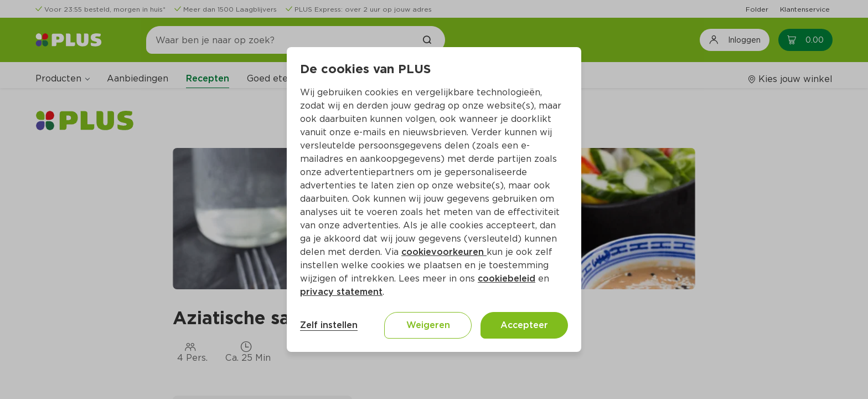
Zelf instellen (329, 325)
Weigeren (428, 325)
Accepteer (524, 325)
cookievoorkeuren (444, 252)
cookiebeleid (507, 278)
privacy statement (341, 292)
